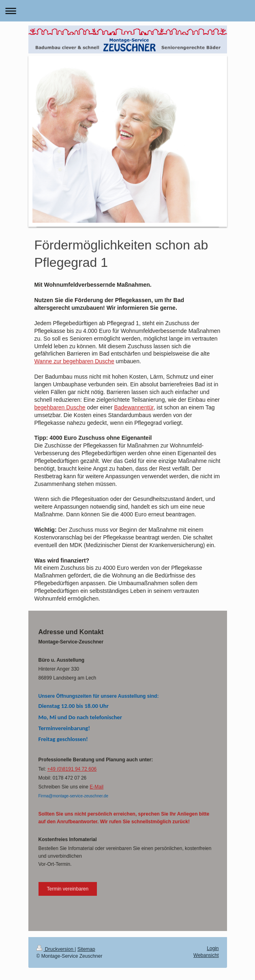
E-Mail (96, 787)
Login (213, 948)
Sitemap (86, 949)
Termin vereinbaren (68, 889)
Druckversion (56, 949)
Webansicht (206, 955)
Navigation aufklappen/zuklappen (127, 11)
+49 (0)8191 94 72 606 (72, 769)
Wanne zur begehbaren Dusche (74, 361)
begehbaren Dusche (60, 407)
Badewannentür (134, 407)
